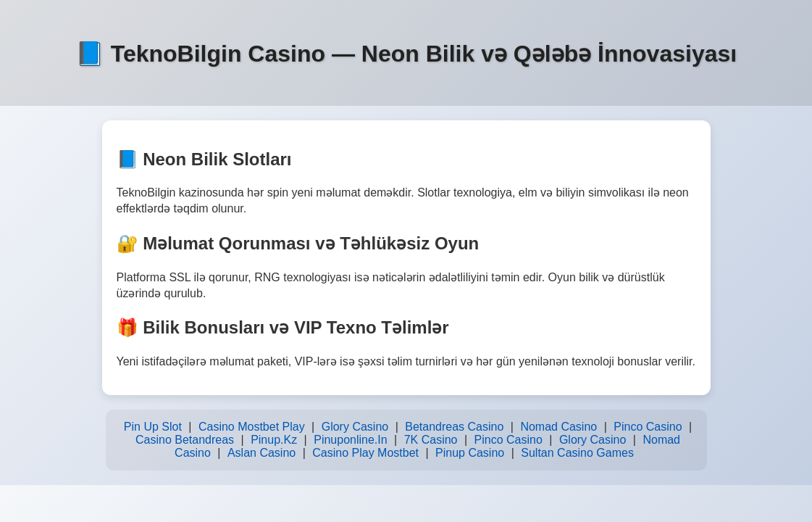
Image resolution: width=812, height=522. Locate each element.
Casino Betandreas (185, 440)
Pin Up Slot (153, 427)
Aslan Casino (261, 453)
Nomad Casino (558, 427)
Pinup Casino (470, 453)
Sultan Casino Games (577, 453)
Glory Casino (355, 427)
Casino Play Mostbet (365, 453)
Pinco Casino (648, 427)
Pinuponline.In (350, 440)
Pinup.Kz (274, 440)
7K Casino (431, 440)
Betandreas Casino (454, 427)
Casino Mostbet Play (252, 427)
